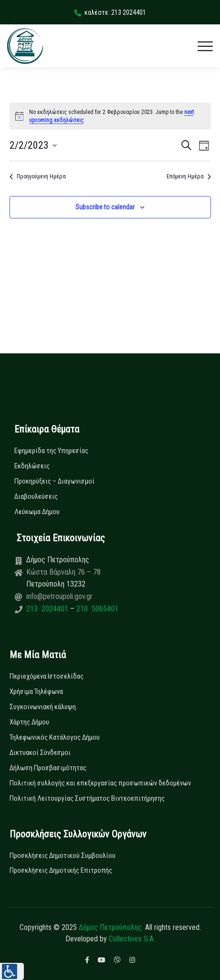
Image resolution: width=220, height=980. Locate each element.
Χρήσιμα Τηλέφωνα (36, 691)
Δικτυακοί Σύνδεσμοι (40, 753)
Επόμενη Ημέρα (189, 176)
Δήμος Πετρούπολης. (111, 927)
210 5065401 (96, 609)
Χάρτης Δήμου (29, 722)
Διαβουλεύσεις (36, 496)
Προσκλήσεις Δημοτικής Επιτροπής (61, 870)
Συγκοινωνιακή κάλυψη (43, 707)
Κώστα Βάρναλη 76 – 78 (63, 572)
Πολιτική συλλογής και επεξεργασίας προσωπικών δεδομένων (100, 783)
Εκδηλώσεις (32, 466)
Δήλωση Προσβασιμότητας (48, 768)
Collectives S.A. (132, 939)
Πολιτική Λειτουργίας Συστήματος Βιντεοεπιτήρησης (87, 798)
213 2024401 (48, 609)
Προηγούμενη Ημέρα (38, 176)
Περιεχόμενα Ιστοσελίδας (47, 676)
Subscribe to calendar (105, 207)
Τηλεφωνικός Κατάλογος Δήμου (55, 737)
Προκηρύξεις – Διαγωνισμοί (54, 481)
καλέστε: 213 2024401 (110, 12)
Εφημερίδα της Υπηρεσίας (51, 451)
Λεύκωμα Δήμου (37, 512)
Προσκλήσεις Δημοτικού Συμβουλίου (63, 856)
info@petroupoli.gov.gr (59, 596)
